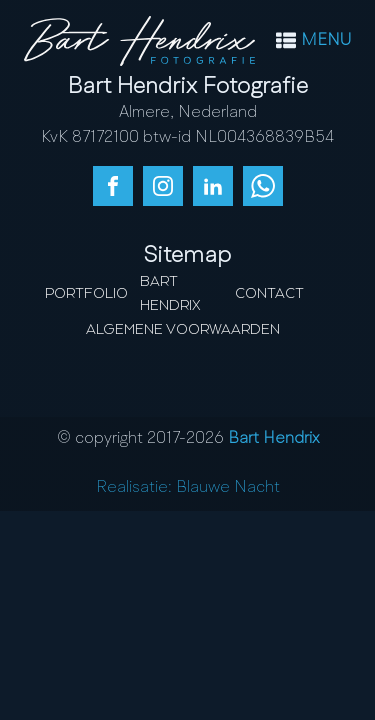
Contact (269, 294)
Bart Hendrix (170, 294)
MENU (326, 41)
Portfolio (86, 294)
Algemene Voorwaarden (183, 330)
